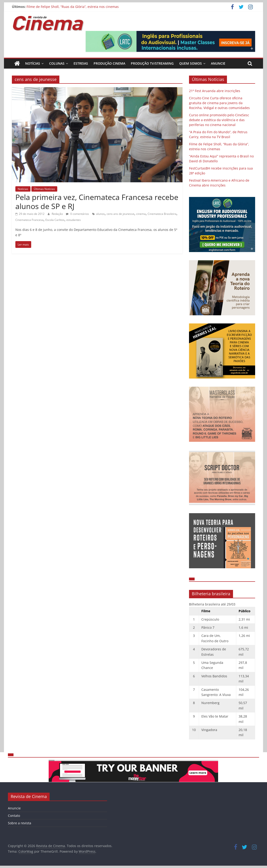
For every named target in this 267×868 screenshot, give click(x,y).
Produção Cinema (109, 63)
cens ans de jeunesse (120, 214)
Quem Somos (191, 63)
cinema (141, 214)
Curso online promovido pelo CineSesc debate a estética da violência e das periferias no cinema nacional (219, 120)
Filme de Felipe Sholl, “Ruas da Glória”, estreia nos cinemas (73, 7)
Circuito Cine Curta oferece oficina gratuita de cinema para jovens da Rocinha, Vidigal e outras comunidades (219, 103)
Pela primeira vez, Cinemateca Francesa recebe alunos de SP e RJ (97, 201)
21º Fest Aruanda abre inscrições (215, 91)
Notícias (33, 63)
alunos (100, 214)
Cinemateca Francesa (29, 220)
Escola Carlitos (55, 220)
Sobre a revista (20, 823)
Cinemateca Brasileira (162, 214)
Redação (58, 214)
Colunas (57, 63)
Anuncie (218, 63)
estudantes (74, 220)
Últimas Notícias (44, 189)
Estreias (81, 63)
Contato (14, 816)
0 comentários (77, 214)
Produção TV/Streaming (152, 63)
